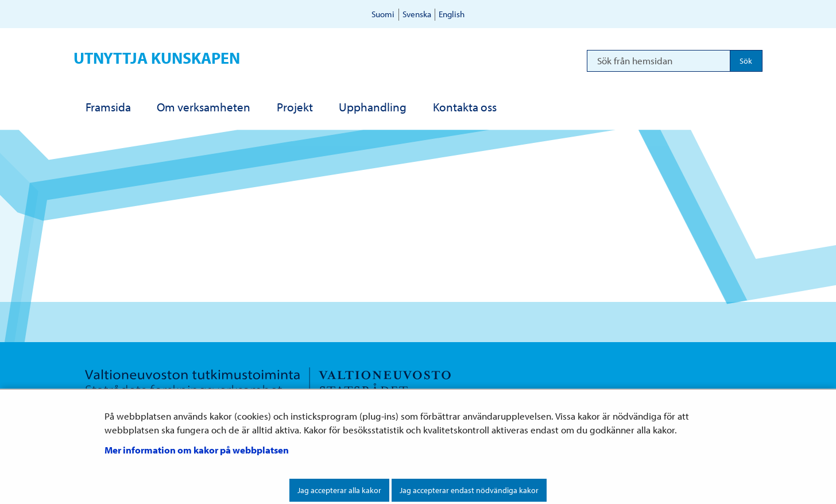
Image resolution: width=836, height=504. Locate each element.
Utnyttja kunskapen (157, 58)
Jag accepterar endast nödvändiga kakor (469, 490)
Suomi (383, 14)
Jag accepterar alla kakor (339, 490)
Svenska (417, 14)
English (452, 14)
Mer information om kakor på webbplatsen (197, 450)
